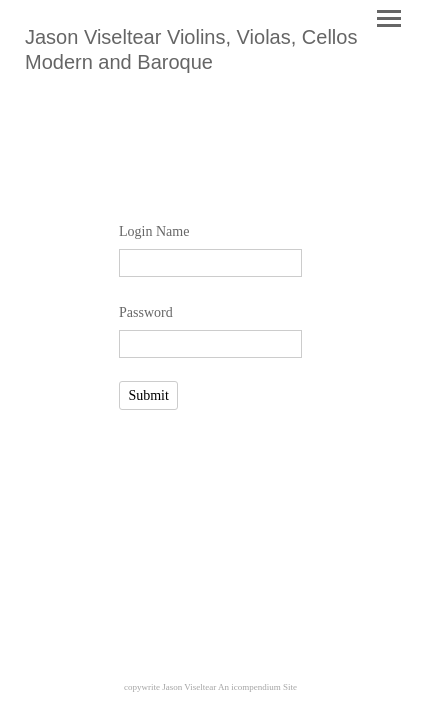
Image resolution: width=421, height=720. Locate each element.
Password (146, 312)
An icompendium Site (257, 687)
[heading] (210, 64)
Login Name (154, 231)
